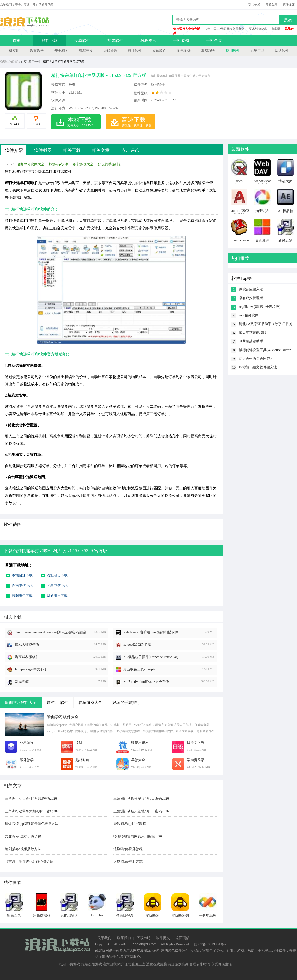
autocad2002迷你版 (137, 645)
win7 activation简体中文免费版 (146, 682)
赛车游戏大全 (83, 164)
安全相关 (61, 51)
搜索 (288, 20)
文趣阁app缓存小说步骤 (23, 836)
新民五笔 (22, 682)
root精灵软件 (249, 315)
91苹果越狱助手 (251, 341)
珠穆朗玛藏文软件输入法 (258, 367)
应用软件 (233, 51)
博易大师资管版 (27, 645)
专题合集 (272, 4)
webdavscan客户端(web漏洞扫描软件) (151, 632)
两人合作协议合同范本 (256, 359)
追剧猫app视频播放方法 (23, 849)
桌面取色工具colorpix (139, 669)
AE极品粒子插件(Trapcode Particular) (151, 657)
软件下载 (49, 40)
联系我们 (124, 938)
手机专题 (181, 40)
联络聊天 (208, 51)
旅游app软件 (58, 164)
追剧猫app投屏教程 (128, 849)
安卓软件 (82, 40)
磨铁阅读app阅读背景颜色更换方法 (32, 824)
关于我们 (104, 938)
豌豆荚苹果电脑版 (253, 333)
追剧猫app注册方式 (128, 862)
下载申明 (144, 938)
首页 (17, 40)
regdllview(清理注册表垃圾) (260, 307)
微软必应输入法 (251, 289)
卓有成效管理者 (251, 298)
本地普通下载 (22, 575)
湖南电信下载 (22, 586)
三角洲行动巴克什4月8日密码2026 (31, 799)
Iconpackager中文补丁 (31, 669)
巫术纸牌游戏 (258, 29)
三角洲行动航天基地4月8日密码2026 (141, 811)
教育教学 (37, 51)
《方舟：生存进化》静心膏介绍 (29, 862)
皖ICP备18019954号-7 (210, 944)
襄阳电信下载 (22, 596)
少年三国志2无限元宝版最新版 (224, 29)
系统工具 (257, 51)
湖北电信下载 (57, 575)
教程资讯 (148, 40)
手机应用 (12, 51)
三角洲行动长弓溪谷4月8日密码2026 (141, 799)
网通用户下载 (57, 596)
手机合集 (214, 40)
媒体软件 (159, 51)
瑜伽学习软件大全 (30, 164)
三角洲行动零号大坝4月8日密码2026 (33, 811)
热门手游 (254, 4)
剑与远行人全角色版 (187, 29)
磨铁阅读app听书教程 (130, 824)
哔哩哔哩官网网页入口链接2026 (138, 836)
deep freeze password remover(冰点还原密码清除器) (50, 633)
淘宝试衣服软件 (27, 657)
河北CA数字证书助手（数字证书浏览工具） (265, 324)
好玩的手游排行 (110, 164)
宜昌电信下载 (57, 586)
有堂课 (276, 29)
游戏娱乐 (110, 51)
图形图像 (184, 51)
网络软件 (282, 51)
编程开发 (86, 51)
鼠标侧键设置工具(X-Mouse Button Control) (265, 350)
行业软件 (135, 51)
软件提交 (289, 4)
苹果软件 (115, 40)
